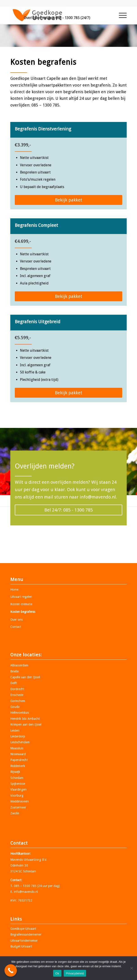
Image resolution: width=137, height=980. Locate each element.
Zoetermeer (18, 807)
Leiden (15, 731)
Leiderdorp (18, 736)
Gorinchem (18, 701)
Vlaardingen (18, 789)
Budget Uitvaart (21, 946)
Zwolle (15, 813)
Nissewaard (18, 754)
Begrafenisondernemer (26, 934)
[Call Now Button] (11, 970)
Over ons (16, 620)
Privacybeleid (75, 973)
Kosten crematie (21, 604)
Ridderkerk (18, 766)
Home (14, 590)
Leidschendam (20, 742)
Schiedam (17, 778)
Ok (57, 973)
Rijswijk (15, 772)
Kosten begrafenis (23, 612)
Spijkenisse (18, 784)
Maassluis (17, 748)
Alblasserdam (19, 665)
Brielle (14, 671)
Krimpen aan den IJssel (26, 724)
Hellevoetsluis (20, 713)
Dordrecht (17, 689)
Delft (14, 683)
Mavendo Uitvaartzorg (26, 860)
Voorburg (17, 796)
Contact (16, 627)
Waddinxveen (20, 801)
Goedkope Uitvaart (23, 929)
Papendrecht (19, 760)
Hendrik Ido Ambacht (25, 719)
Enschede (17, 695)
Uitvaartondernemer (24, 941)
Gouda (15, 707)
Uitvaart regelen (21, 597)
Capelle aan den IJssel (25, 677)
